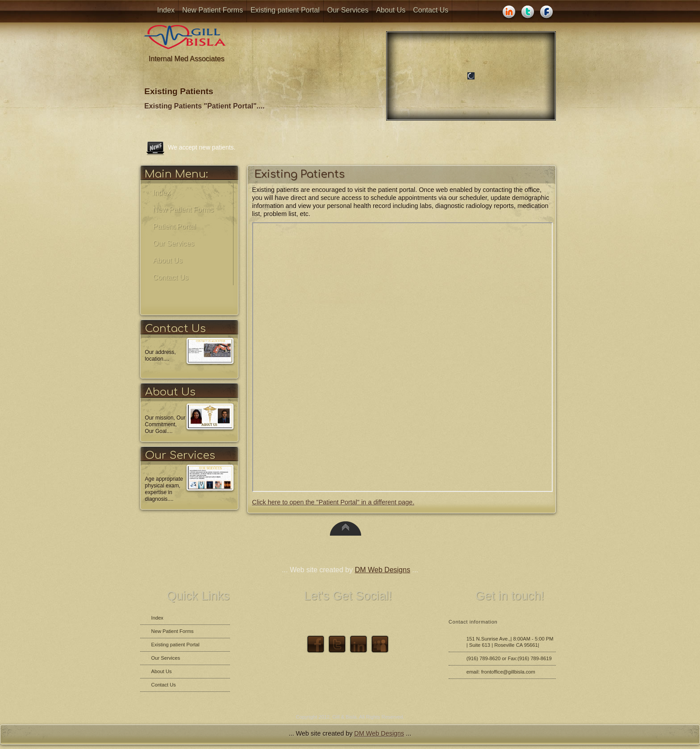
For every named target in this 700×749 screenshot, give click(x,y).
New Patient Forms (212, 10)
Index (166, 10)
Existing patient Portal (285, 10)
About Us (391, 10)
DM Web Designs (383, 570)
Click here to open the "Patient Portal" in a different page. (333, 502)
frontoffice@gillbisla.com (508, 672)
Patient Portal (175, 227)
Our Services (348, 10)
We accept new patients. (202, 147)
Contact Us (431, 10)
